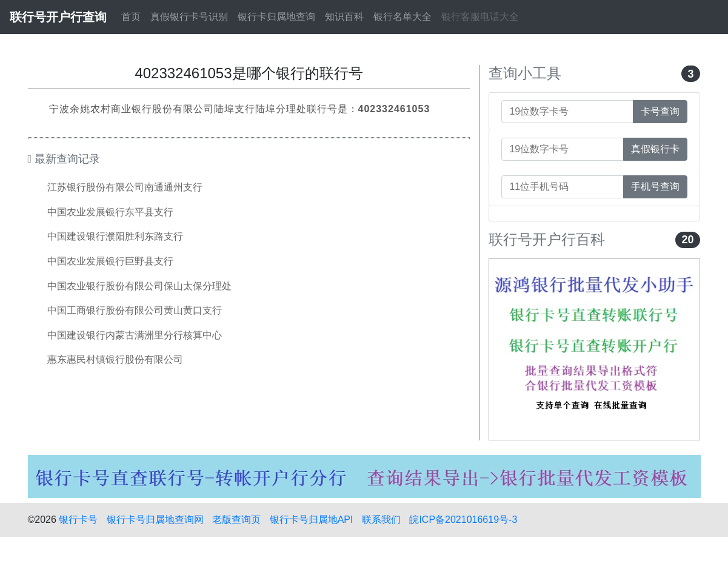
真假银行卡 (655, 149)
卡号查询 (660, 111)
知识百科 (344, 17)
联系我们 (381, 520)
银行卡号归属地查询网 (155, 520)
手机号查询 (655, 187)
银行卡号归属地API (312, 520)
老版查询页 (236, 520)
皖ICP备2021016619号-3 (463, 520)
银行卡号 (78, 520)
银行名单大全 (402, 17)
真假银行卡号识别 (189, 17)
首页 (131, 17)
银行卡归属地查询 (276, 17)
